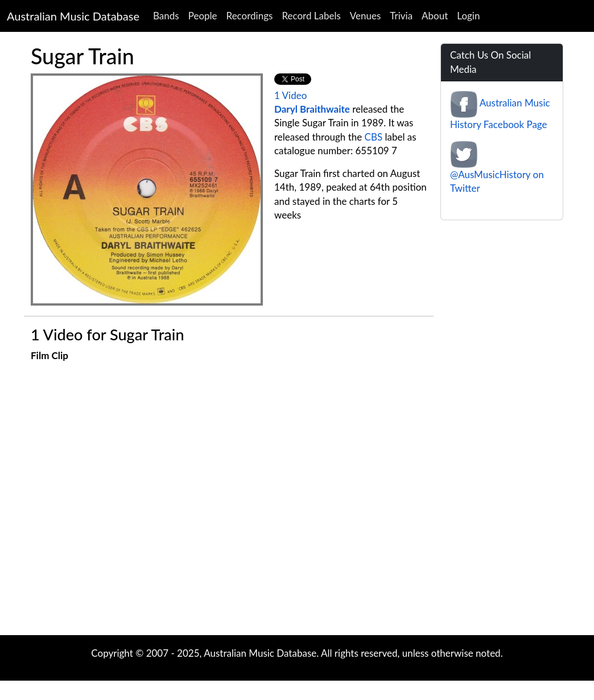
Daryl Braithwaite (312, 109)
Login (468, 16)
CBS (374, 137)
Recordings (250, 16)
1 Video (290, 95)
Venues (366, 16)
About (435, 16)
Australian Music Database (73, 16)
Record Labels (311, 16)
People (203, 16)
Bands (166, 16)
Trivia (401, 16)
